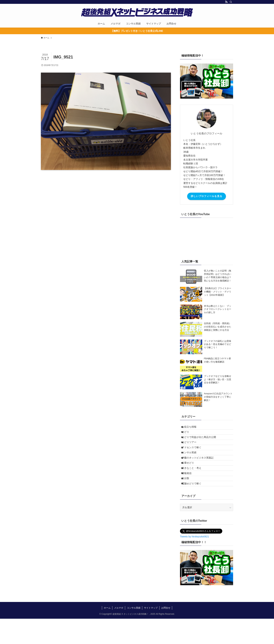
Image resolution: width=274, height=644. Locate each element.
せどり (188, 435)
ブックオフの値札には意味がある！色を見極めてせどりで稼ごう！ (218, 344)
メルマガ (119, 633)
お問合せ (166, 633)
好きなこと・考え (194, 486)
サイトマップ (151, 633)
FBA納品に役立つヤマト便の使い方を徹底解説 (217, 360)
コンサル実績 (192, 464)
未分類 (188, 500)
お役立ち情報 (192, 428)
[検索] (231, 2)
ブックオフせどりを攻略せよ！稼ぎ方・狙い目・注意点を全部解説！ (218, 379)
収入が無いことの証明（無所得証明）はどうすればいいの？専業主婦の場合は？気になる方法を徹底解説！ (218, 276)
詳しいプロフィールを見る (207, 196)
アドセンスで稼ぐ (194, 457)
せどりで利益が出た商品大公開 (201, 442)
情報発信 (189, 493)
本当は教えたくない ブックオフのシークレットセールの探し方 (218, 309)
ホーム (107, 633)
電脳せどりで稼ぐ (194, 508)
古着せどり (190, 479)
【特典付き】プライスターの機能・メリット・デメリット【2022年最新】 (218, 292)
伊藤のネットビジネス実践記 (200, 471)
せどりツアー (192, 450)
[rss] (226, 2)
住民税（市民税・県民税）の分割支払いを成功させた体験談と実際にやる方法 (218, 327)
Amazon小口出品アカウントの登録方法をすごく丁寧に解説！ (218, 397)
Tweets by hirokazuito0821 (194, 562)
